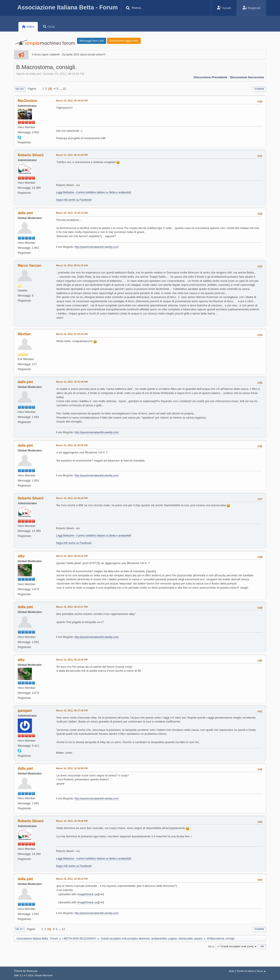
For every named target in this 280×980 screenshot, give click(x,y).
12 (64, 89)
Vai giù (20, 89)
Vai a (211, 946)
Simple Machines (44, 975)
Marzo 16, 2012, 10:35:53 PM (72, 879)
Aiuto (232, 971)
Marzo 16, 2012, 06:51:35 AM (72, 265)
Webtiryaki (32, 971)
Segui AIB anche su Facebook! (74, 200)
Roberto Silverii (31, 155)
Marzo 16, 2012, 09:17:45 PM (72, 710)
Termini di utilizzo (245, 971)
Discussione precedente (210, 77)
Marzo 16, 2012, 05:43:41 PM (72, 556)
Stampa (259, 89)
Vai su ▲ (261, 971)
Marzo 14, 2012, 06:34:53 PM (72, 101)
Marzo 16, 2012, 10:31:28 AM (72, 382)
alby (21, 556)
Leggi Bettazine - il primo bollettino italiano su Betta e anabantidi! (94, 192)
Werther (24, 334)
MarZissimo (27, 101)
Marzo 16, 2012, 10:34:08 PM (72, 821)
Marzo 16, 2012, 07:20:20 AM (72, 334)
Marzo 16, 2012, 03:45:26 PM (72, 498)
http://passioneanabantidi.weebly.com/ (97, 247)
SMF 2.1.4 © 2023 (24, 975)
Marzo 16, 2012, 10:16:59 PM (72, 768)
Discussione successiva (247, 77)
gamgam (25, 711)
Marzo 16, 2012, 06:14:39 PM (72, 660)
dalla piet (25, 213)
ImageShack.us (87, 894)
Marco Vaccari (30, 265)
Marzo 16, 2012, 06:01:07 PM (72, 607)
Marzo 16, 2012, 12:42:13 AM (72, 213)
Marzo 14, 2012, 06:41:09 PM (72, 155)
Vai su (19, 929)
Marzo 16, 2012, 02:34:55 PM (72, 445)
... (61, 89)
